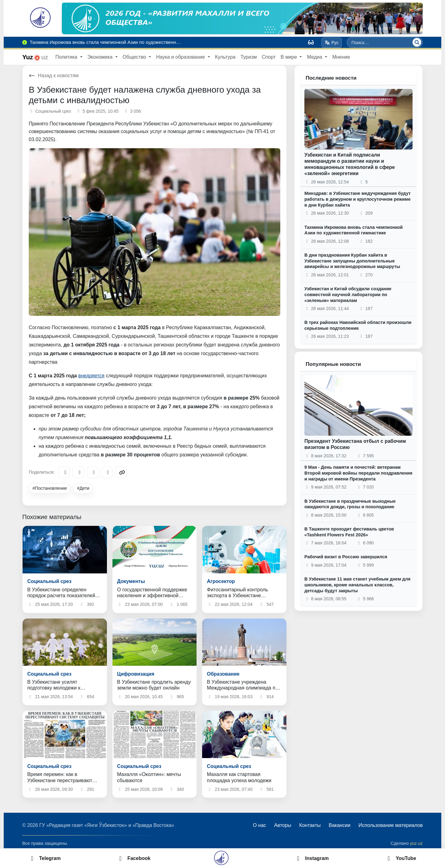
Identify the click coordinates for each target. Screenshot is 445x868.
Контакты (310, 825)
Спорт (269, 57)
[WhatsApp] (107, 472)
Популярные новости (333, 364)
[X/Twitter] (92, 472)
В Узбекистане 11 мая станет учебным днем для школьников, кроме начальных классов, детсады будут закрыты (357, 585)
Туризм (249, 57)
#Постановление (50, 488)
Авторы (283, 825)
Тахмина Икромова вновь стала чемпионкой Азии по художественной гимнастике (354, 230)
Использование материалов (391, 825)
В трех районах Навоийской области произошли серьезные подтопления (358, 325)
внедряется (91, 376)
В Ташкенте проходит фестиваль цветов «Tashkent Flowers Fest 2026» (349, 532)
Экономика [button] (101, 57)
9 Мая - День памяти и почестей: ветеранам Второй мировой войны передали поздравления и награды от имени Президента (358, 473)
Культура (225, 57)
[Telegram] (64, 472)
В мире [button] (289, 57)
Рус (332, 43)
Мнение (341, 57)
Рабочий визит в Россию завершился (346, 557)
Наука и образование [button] (181, 57)
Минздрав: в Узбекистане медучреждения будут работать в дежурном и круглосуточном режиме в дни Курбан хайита (358, 199)
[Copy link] (121, 472)
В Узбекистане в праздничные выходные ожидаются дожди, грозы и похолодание (350, 504)
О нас (259, 825)
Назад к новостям (54, 75)
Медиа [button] (315, 57)
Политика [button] (67, 57)
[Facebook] (78, 472)
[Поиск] (417, 42)
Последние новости (331, 78)
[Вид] (311, 42)
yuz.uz (416, 843)
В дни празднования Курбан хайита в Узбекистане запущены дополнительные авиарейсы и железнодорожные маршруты (352, 261)
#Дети (83, 488)
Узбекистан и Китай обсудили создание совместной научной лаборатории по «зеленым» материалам (348, 294)
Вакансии (339, 825)
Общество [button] (135, 57)
